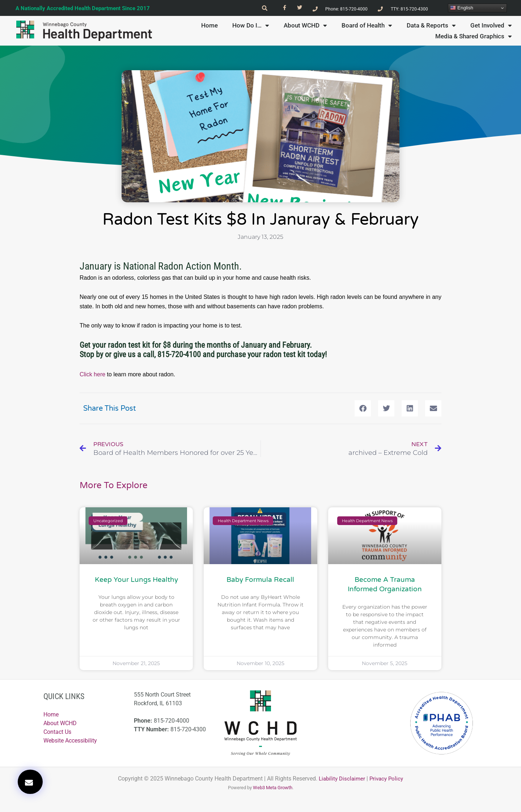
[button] (30, 782)
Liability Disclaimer (341, 780)
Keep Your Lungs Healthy (136, 581)
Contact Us (57, 733)
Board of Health (367, 25)
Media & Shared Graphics (474, 36)
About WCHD (305, 25)
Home (209, 25)
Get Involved (491, 25)
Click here (92, 375)
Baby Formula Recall (260, 581)
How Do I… (251, 25)
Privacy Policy (388, 780)
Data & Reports (431, 25)
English (461, 8)
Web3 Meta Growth (273, 789)
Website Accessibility (70, 742)
